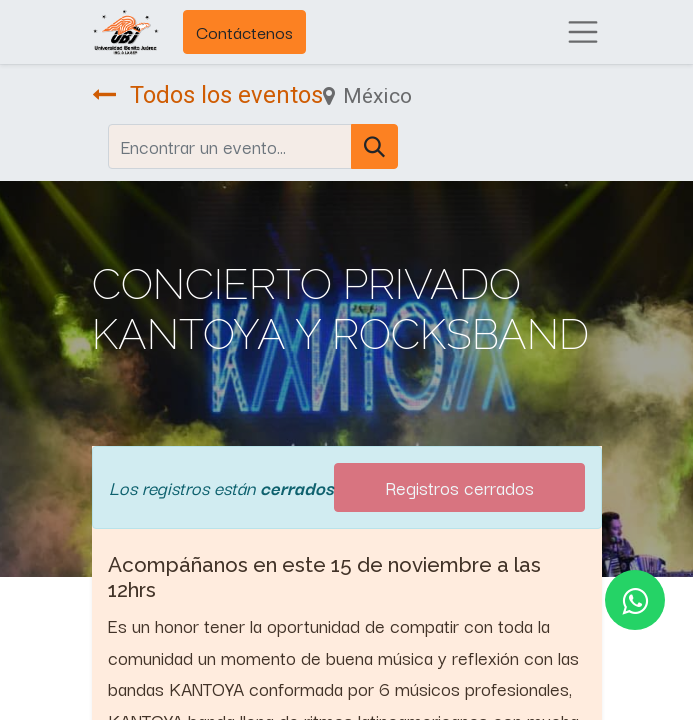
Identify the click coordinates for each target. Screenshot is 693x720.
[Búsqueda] (374, 146)
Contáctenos (244, 31)
